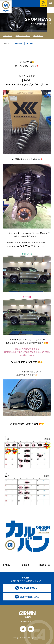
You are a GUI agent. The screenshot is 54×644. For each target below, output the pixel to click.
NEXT (41, 565)
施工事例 (30, 43)
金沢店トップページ (23, 36)
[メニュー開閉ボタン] (50, 3)
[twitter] (23, 629)
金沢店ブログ (38, 36)
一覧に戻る (24, 565)
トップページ (7, 36)
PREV (8, 565)
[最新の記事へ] (49, 565)
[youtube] (31, 629)
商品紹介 (19, 43)
